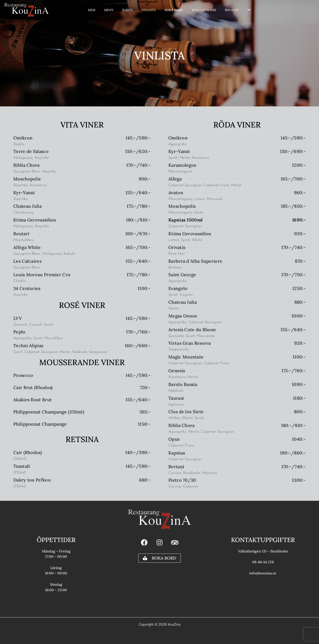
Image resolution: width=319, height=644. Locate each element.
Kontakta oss (204, 9)
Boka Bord (174, 9)
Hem (92, 9)
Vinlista (149, 9)
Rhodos (232, 9)
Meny (109, 9)
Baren (127, 9)
